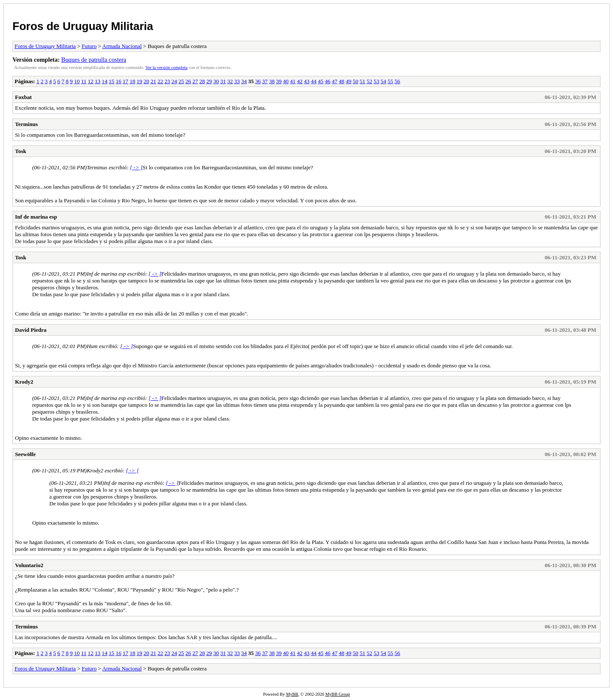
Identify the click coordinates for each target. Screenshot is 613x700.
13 (98, 81)
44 (314, 81)
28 (202, 81)
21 (153, 81)
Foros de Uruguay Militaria (83, 26)
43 (306, 81)
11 (84, 81)
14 (104, 81)
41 (293, 81)
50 (355, 81)
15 (111, 81)
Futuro (89, 46)
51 (362, 81)
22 (160, 81)
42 (300, 81)
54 (383, 81)
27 (195, 81)
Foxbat (23, 97)
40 (286, 81)
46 (328, 81)
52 (370, 81)
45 (321, 81)
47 (334, 81)
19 (139, 81)
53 (376, 81)
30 (216, 81)
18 (132, 81)
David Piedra (31, 330)
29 (209, 81)
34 (244, 81)
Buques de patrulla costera (94, 60)
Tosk (21, 151)
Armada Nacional (122, 46)
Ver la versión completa (166, 68)
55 (390, 81)
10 (77, 81)
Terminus (26, 124)
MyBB (292, 694)
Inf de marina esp (36, 217)
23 (167, 81)
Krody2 (24, 382)
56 (397, 81)
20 (146, 81)
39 (279, 81)
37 (265, 81)
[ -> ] (136, 167)
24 (174, 81)
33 (237, 81)
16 (119, 81)
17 (125, 81)
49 (349, 81)
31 (223, 81)
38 (272, 81)
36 (258, 81)
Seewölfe (25, 454)
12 (91, 81)
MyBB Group (337, 694)
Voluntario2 (29, 565)
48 (342, 81)
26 (188, 81)
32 (230, 81)
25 (181, 81)
